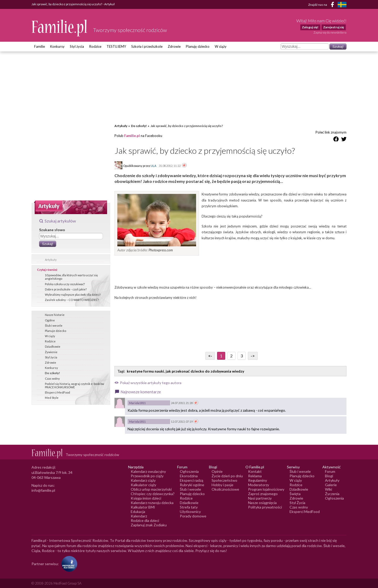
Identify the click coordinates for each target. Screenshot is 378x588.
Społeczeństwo (224, 480)
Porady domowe (193, 516)
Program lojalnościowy (266, 489)
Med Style (52, 398)
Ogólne (50, 320)
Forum (330, 471)
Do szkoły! (52, 373)
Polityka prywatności (265, 507)
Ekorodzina (189, 476)
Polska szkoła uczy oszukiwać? (65, 284)
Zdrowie (174, 46)
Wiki (329, 489)
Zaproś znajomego (263, 494)
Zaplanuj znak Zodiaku (149, 525)
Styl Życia (297, 503)
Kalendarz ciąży (143, 480)
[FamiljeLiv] (342, 5)
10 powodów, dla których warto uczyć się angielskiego (71, 277)
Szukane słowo (52, 230)
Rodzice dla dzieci (145, 520)
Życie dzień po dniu (227, 476)
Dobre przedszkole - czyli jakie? (66, 289)
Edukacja (138, 512)
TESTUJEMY (116, 46)
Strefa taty (189, 507)
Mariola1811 (137, 403)
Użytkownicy (190, 512)
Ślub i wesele (54, 325)
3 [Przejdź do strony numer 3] (242, 356)
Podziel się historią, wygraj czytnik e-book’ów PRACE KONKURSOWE (74, 385)
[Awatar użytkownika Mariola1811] (120, 403)
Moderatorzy (259, 485)
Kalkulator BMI (143, 507)
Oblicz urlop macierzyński (151, 489)
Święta (295, 494)
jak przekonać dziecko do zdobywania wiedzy (205, 371)
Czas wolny (52, 378)
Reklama (255, 476)
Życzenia (332, 494)
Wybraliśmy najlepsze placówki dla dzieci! (73, 295)
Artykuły (51, 260)
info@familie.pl (43, 490)
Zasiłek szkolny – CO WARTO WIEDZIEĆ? (72, 300)
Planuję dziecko (198, 46)
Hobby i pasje (222, 485)
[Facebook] (333, 5)
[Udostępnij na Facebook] (336, 140)
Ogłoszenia (189, 471)
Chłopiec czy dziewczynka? (153, 494)
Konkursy (57, 46)
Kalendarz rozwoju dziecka (152, 503)
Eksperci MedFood (57, 392)
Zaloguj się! (310, 27)
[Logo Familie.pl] (60, 28)
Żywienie (51, 352)
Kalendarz (139, 516)
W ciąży (221, 46)
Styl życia (77, 46)
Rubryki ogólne (192, 485)
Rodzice (95, 46)
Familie (40, 46)
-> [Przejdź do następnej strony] (253, 356)
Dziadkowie (53, 346)
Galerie (331, 485)
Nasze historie (55, 315)
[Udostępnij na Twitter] (344, 140)
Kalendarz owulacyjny (148, 471)
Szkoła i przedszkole (147, 46)
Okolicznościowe (225, 489)
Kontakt (255, 471)
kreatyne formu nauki (145, 371)
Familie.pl (132, 136)
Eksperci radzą (191, 480)
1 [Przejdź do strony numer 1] (221, 356)
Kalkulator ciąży (143, 485)
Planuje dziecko (56, 331)
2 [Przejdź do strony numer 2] (231, 356)
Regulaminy (258, 480)
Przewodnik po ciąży (147, 476)
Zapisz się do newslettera (330, 32)
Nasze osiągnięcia (262, 503)
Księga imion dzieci (146, 498)
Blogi (329, 476)
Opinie (217, 471)
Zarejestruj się (334, 27)
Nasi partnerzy (260, 498)
